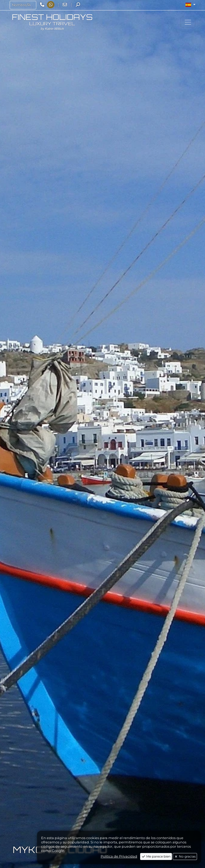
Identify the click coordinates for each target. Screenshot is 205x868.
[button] (190, 5)
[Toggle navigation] (188, 22)
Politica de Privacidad (119, 856)
